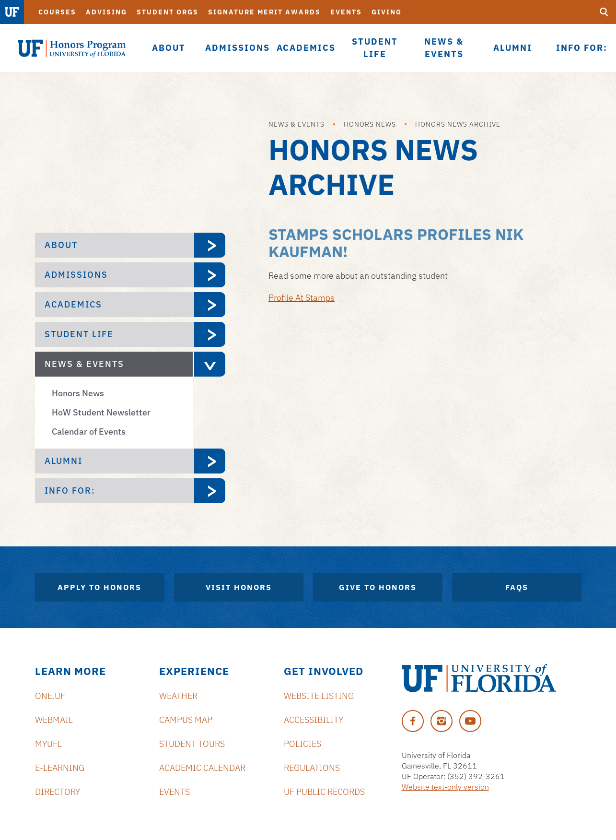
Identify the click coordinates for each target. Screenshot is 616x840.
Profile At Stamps (302, 298)
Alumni (64, 461)
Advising (106, 12)
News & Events (296, 124)
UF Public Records (324, 792)
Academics (73, 304)
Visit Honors (239, 587)
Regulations (312, 768)
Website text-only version (445, 787)
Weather (178, 696)
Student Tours (192, 744)
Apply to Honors (99, 587)
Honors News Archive (458, 124)
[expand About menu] (210, 245)
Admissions (76, 275)
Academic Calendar (202, 768)
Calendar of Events (89, 432)
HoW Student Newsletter (101, 412)
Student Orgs (168, 12)
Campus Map (186, 720)
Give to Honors (378, 587)
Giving (387, 12)
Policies (302, 744)
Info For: (70, 491)
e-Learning (60, 768)
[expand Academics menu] (210, 305)
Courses (57, 12)
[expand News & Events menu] (209, 364)
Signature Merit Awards (264, 12)
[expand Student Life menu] (210, 334)
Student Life (79, 334)
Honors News (370, 124)
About (61, 245)
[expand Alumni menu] (210, 461)
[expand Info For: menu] (210, 491)
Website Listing (319, 696)
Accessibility (314, 720)
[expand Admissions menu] (210, 275)
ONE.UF (50, 696)
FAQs (517, 587)
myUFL (48, 744)
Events (346, 12)
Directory (58, 792)
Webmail (54, 720)
